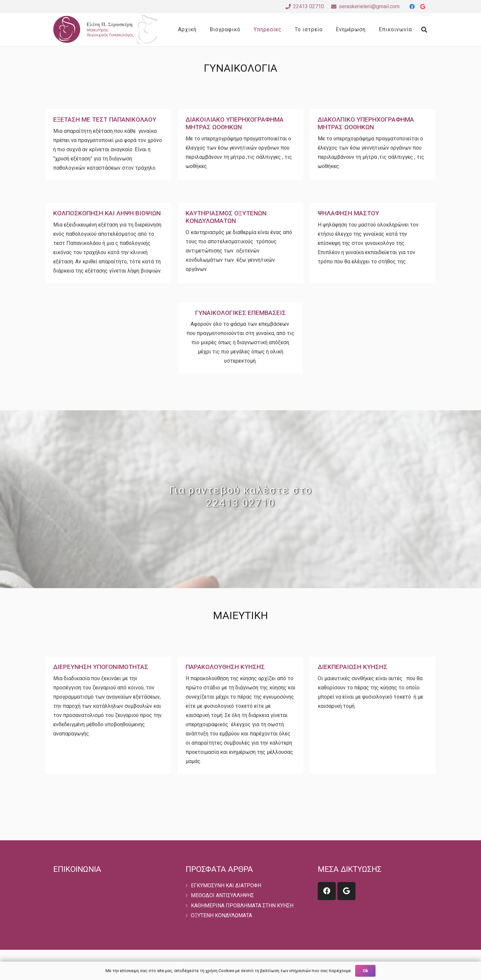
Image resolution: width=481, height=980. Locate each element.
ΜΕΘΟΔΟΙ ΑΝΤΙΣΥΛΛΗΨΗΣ (222, 895)
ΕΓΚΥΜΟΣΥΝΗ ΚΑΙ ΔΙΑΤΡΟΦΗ (226, 885)
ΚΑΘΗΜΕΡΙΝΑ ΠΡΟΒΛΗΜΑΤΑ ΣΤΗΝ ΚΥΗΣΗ (242, 906)
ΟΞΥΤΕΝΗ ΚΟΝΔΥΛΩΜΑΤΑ (221, 915)
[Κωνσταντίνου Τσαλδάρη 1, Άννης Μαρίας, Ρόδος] (108, 916)
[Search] (424, 30)
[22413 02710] (72, 899)
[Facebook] (412, 7)
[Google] (423, 7)
